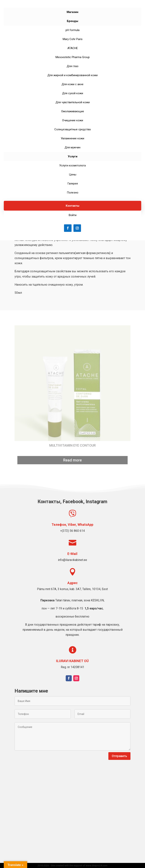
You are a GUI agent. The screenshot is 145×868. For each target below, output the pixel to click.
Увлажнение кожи (72, 138)
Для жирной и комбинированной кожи (72, 75)
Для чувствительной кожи (73, 102)
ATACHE (73, 48)
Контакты (72, 206)
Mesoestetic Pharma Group (73, 57)
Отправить (119, 756)
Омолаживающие (73, 111)
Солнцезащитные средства (72, 129)
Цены (73, 175)
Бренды (72, 21)
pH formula (72, 30)
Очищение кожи (73, 120)
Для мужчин (72, 147)
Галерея (73, 184)
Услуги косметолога (72, 165)
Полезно (73, 193)
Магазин (72, 12)
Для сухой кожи (73, 93)
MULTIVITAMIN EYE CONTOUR (72, 445)
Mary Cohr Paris (73, 39)
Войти (73, 215)
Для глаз (72, 66)
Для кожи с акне (72, 84)
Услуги (73, 156)
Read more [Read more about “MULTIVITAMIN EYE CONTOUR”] (72, 460)
